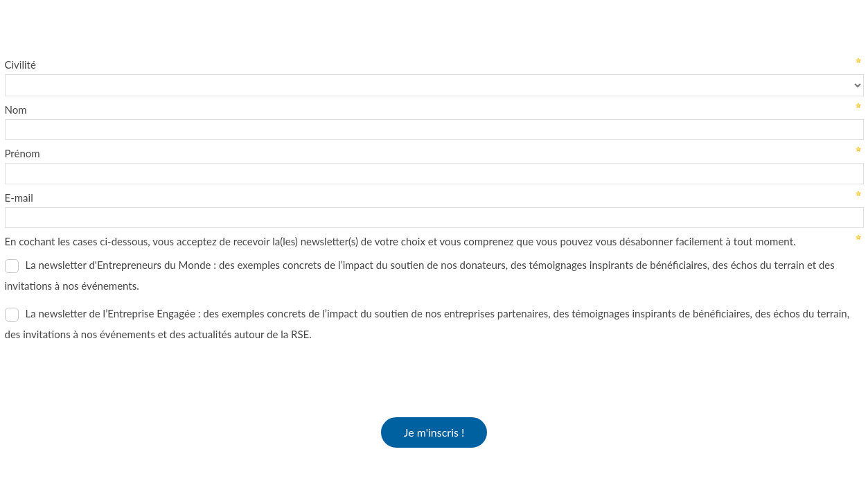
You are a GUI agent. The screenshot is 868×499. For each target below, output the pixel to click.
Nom (16, 110)
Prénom (23, 153)
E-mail (19, 198)
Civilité (20, 64)
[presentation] (110, 375)
